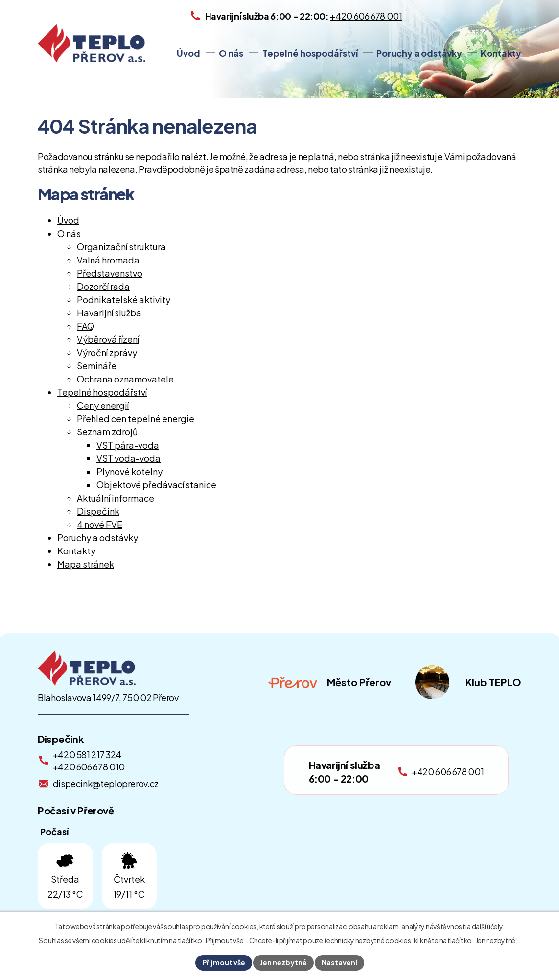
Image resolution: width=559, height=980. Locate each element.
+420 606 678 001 (448, 772)
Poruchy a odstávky (419, 53)
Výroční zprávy (107, 352)
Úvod (188, 53)
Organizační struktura (121, 247)
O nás (231, 53)
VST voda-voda (128, 458)
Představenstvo (110, 273)
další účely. (488, 926)
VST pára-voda (128, 445)
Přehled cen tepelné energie (136, 418)
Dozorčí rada (103, 286)
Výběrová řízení (108, 339)
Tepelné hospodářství (310, 53)
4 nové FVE (100, 524)
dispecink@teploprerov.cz (106, 783)
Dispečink (98, 511)
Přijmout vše (224, 962)
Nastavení (339, 962)
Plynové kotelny (129, 471)
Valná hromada (108, 260)
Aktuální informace (116, 498)
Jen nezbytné (283, 962)
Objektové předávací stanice (156, 485)
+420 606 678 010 (89, 767)
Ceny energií (103, 405)
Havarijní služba (109, 313)
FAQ (86, 326)
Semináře (97, 366)
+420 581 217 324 (87, 754)
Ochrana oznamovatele (125, 379)
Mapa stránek (86, 564)
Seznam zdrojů (107, 432)
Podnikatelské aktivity (124, 299)
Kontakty (501, 53)
